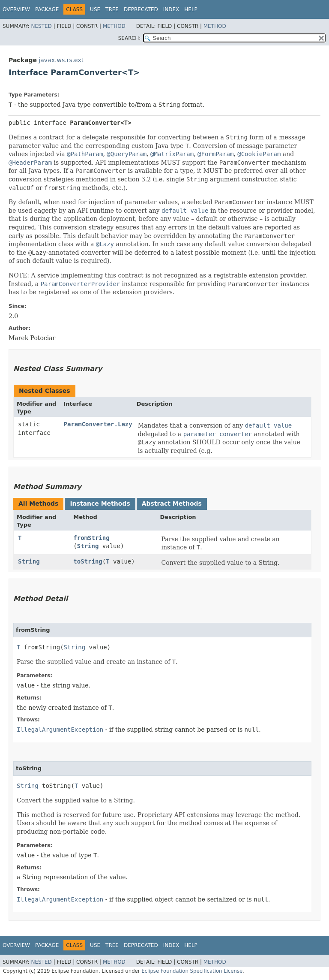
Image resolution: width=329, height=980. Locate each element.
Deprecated (141, 9)
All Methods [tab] (38, 504)
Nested (41, 26)
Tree (112, 9)
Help (191, 9)
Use (95, 9)
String (88, 546)
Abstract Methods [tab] (172, 504)
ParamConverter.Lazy (98, 424)
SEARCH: (130, 38)
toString (88, 561)
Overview (16, 9)
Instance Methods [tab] (100, 504)
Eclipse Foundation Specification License (192, 971)
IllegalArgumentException (60, 730)
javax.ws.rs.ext (61, 60)
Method (114, 26)
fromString (91, 538)
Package (47, 9)
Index (171, 9)
